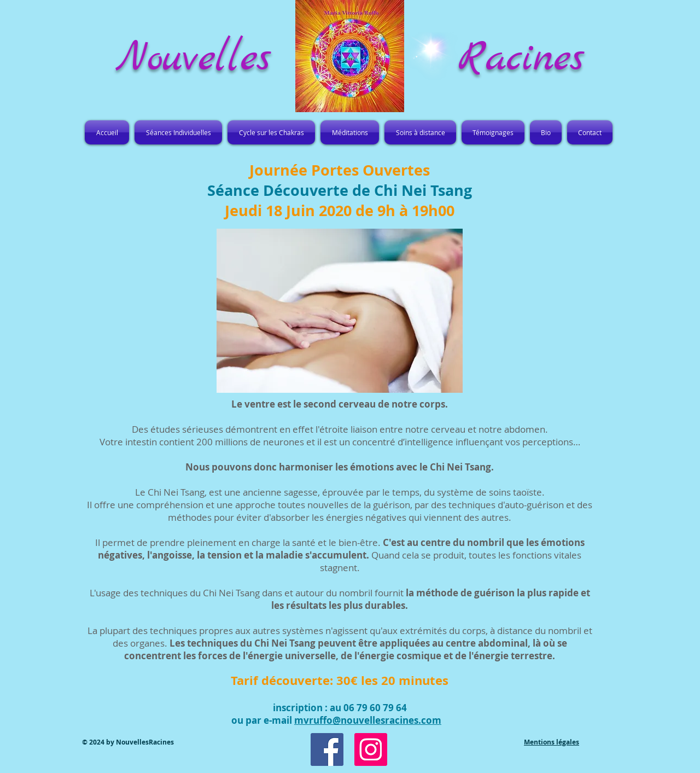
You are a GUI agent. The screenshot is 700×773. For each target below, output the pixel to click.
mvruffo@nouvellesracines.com (368, 720)
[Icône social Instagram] (371, 749)
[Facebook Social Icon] (327, 749)
